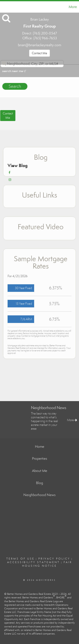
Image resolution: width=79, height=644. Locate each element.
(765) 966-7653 (45, 38)
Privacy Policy (54, 559)
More (73, 7)
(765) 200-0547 (45, 33)
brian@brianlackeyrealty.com (39, 45)
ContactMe (8, 116)
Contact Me (39, 53)
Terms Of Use (20, 559)
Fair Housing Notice (47, 564)
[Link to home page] (4, 7)
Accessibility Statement (33, 562)
